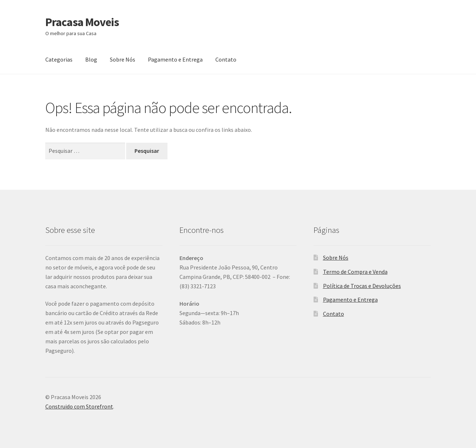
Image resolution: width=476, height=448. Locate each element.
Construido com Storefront (79, 406)
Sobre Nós (123, 59)
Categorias (59, 59)
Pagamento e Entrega (175, 59)
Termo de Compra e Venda (355, 272)
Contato (226, 59)
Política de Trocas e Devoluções (362, 286)
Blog (91, 59)
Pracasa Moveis (82, 22)
